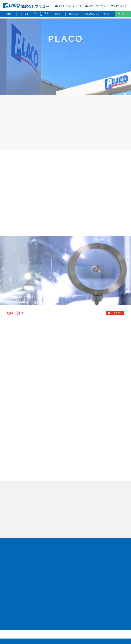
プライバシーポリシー (99, 6)
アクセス (79, 6)
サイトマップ (65, 6)
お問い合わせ (120, 6)
